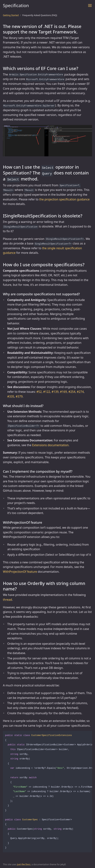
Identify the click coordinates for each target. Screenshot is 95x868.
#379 (19, 395)
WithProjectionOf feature (20, 570)
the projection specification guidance (65, 198)
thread (7, 598)
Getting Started (11, 15)
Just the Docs (24, 863)
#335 (11, 395)
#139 (55, 391)
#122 (47, 391)
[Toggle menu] (90, 5)
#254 (72, 391)
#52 (39, 391)
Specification (16, 5)
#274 (80, 391)
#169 (64, 391)
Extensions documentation (50, 444)
